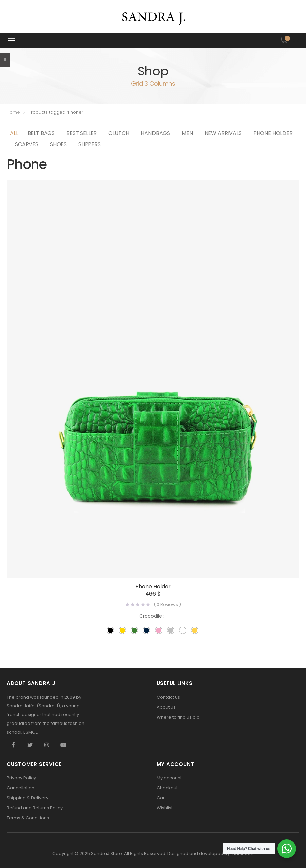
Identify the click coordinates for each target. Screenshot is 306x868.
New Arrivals (223, 133)
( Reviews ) (167, 605)
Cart (161, 798)
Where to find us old (178, 717)
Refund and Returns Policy (35, 808)
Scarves (27, 144)
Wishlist (165, 808)
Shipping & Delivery (28, 798)
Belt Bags (41, 133)
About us (166, 707)
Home (13, 112)
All (14, 133)
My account (169, 778)
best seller (82, 133)
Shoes (58, 144)
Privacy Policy (21, 778)
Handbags (155, 133)
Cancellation (21, 788)
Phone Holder (273, 133)
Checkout (167, 788)
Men (187, 133)
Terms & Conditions (28, 818)
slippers (90, 144)
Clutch (119, 133)
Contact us (168, 697)
